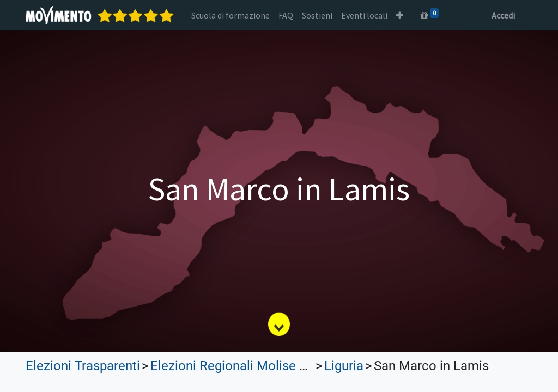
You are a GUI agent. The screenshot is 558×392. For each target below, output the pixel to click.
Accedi (503, 15)
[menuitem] (231, 15)
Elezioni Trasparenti (83, 366)
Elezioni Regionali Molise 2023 (239, 366)
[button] (400, 15)
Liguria (344, 366)
